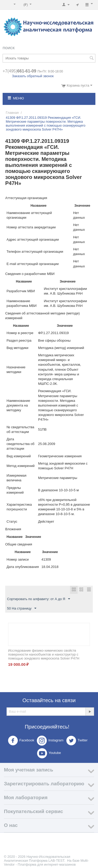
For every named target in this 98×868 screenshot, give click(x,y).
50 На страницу (22, 608)
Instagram (50, 741)
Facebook (21, 741)
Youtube (49, 753)
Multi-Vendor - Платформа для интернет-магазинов (46, 863)
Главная (12, 113)
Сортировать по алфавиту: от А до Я (39, 599)
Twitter (77, 741)
